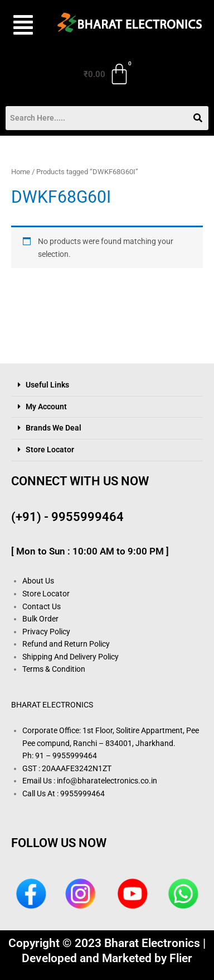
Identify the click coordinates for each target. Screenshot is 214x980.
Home (21, 172)
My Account (46, 407)
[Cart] (107, 74)
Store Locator (50, 450)
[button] (21, 25)
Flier (181, 958)
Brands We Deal (53, 428)
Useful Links (47, 385)
